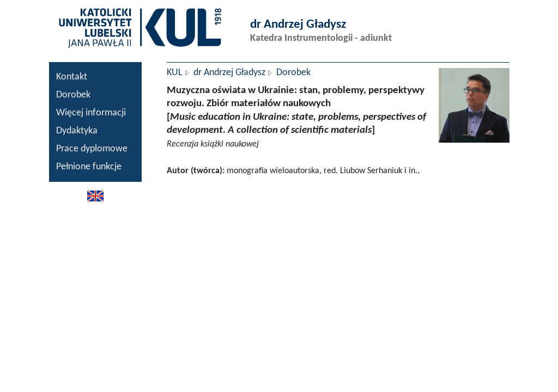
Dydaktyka (77, 131)
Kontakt (72, 77)
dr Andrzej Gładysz (229, 73)
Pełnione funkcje (89, 167)
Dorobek (73, 95)
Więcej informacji (91, 113)
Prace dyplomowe (92, 149)
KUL (175, 73)
